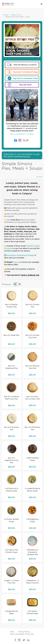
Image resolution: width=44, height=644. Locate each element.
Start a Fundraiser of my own (22, 634)
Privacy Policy (24, 632)
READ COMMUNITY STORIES (22, 134)
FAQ (12, 632)
